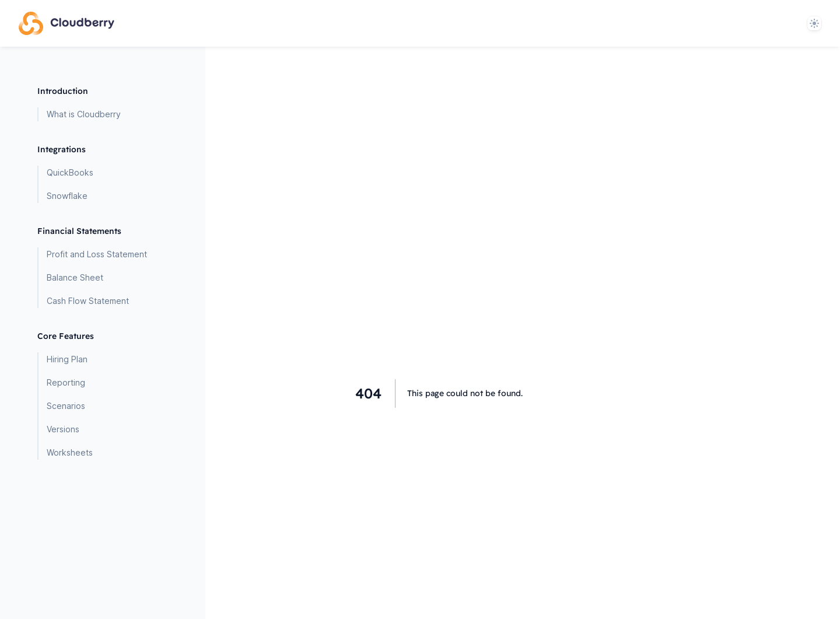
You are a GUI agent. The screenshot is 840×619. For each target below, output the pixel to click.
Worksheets (70, 452)
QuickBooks (70, 172)
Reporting (66, 382)
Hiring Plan (67, 359)
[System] (814, 23)
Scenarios (66, 406)
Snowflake (67, 196)
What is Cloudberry (84, 114)
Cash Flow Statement (88, 301)
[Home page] (66, 23)
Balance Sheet (75, 277)
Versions (63, 429)
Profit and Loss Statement (97, 254)
